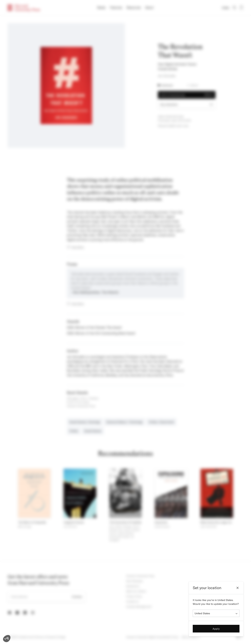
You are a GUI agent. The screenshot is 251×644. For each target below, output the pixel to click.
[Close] (238, 588)
